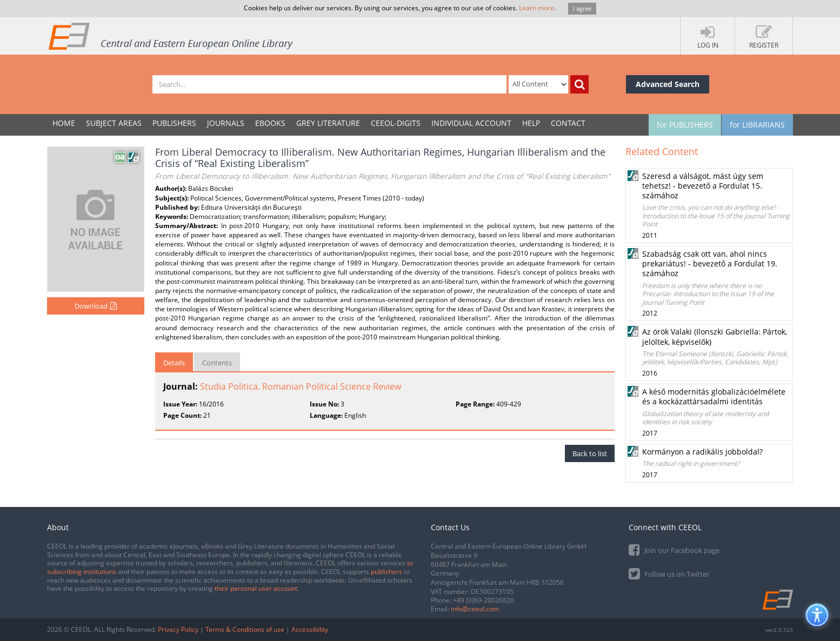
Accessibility (310, 629)
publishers (386, 572)
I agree (582, 8)
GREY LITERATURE (328, 123)
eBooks (270, 123)
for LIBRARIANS (757, 125)
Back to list (590, 453)
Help (531, 123)
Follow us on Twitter (669, 573)
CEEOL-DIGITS (396, 123)
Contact (568, 123)
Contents (217, 363)
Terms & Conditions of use (245, 629)
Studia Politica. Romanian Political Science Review (301, 386)
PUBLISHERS (174, 123)
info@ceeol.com (475, 609)
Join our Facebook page (674, 549)
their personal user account (256, 588)
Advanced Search (668, 84)
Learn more (536, 8)
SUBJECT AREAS (114, 123)
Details (174, 363)
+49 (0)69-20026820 (484, 600)
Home (64, 123)
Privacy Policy (178, 629)
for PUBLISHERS (685, 125)
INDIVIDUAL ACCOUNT (471, 123)
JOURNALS (226, 123)
